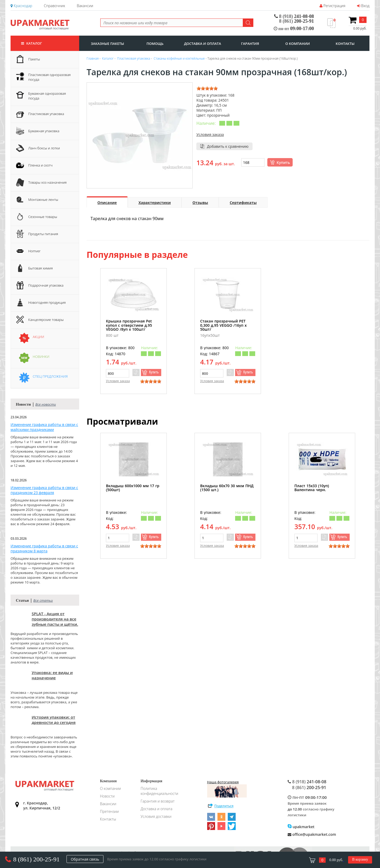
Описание (107, 203)
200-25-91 (297, 21)
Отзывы (200, 203)
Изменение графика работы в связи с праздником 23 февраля (44, 490)
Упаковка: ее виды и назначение (52, 675)
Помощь (155, 44)
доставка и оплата (202, 44)
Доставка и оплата (156, 809)
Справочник (54, 6)
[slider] (207, 88)
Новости (107, 796)
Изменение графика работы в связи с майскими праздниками (44, 427)
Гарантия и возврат (158, 801)
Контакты (108, 819)
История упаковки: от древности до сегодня (54, 720)
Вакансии (85, 6)
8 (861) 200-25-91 (36, 859)
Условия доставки (156, 816)
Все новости (46, 404)
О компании (111, 788)
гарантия (250, 44)
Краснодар (21, 6)
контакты (345, 44)
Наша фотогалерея (227, 789)
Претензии (110, 811)
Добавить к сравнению (228, 146)
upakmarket (301, 827)
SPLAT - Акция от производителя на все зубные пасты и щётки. (55, 619)
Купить (283, 162)
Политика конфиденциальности (160, 791)
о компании (298, 44)
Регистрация (332, 6)
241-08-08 (294, 16)
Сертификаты (243, 203)
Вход (363, 6)
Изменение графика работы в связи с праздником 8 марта (44, 548)
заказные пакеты (107, 44)
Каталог (32, 43)
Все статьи (43, 600)
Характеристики (155, 203)
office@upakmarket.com (312, 834)
